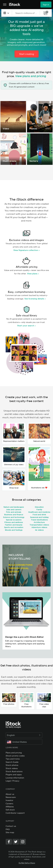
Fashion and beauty (14, 525)
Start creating (27, 54)
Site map (10, 832)
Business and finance (14, 515)
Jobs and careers (14, 509)
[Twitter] (16, 842)
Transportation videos (39, 525)
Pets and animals (14, 512)
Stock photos (12, 765)
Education (39, 507)
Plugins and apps (14, 774)
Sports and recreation (14, 527)
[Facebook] (9, 842)
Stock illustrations (14, 771)
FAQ (8, 829)
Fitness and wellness (14, 522)
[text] (26, 13)
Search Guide (12, 762)
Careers (9, 803)
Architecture (39, 522)
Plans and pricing (14, 753)
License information (15, 778)
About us (10, 794)
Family (39, 509)
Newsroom (11, 797)
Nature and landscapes (14, 507)
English (24, 735)
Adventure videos (39, 527)
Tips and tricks (13, 759)
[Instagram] (23, 842)
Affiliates (10, 807)
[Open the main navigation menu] (5, 5)
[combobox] (7, 13)
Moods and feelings (14, 530)
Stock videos (12, 768)
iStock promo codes (15, 756)
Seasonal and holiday (39, 517)
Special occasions (14, 520)
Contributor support (15, 813)
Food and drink (39, 515)
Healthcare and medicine (39, 512)
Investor (9, 800)
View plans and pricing (31, 76)
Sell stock (10, 810)
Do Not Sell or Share (27, 863)
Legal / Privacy (12, 781)
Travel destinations (39, 520)
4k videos (39, 530)
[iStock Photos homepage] (15, 5)
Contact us (11, 826)
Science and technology (14, 517)
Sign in (46, 5)
